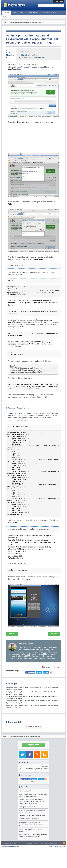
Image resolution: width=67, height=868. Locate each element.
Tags (15, 13)
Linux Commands (33, 13)
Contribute (30, 843)
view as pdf (48, 667)
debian (33, 768)
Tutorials (6, 13)
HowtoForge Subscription (50, 13)
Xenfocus (13, 843)
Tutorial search (9, 17)
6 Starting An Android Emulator (32, 57)
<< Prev (12, 634)
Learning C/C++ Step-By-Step (27, 807)
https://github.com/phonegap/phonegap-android (25, 67)
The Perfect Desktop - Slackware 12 (29, 819)
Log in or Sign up (58, 1)
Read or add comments (42, 770)
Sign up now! (33, 745)
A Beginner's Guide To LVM (27, 791)
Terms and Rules (53, 846)
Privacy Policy (62, 846)
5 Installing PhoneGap (29, 55)
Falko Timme (45, 766)
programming (44, 768)
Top (61, 843)
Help (42, 843)
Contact (36, 843)
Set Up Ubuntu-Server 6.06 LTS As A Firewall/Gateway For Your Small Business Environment (31, 824)
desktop (38, 768)
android (28, 768)
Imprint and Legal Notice (51, 843)
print (58, 667)
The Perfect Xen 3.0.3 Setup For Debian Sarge (32, 815)
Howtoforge (10, 846)
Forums (22, 13)
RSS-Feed (64, 843)
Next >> (54, 634)
